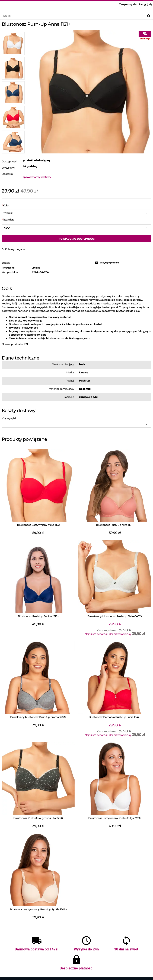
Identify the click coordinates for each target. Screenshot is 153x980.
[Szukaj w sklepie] (73, 16)
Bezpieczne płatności (76, 968)
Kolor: (6, 206)
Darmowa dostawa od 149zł (37, 949)
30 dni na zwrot (126, 949)
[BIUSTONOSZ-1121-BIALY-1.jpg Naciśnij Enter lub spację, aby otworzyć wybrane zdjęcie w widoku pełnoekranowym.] (90, 92)
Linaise (36, 268)
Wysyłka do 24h (86, 949)
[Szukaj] (149, 16)
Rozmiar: (8, 220)
